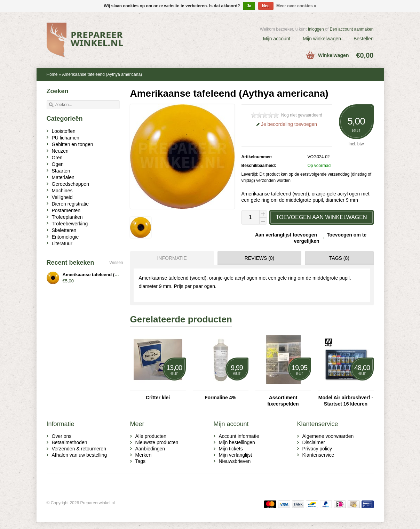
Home (52, 74)
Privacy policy (317, 449)
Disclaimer (314, 442)
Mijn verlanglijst (236, 455)
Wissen (116, 263)
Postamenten (66, 210)
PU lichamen (66, 138)
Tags (141, 461)
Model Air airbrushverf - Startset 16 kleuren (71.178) (346, 401)
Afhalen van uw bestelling (80, 455)
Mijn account (277, 39)
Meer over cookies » (296, 6)
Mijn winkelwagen (322, 39)
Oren (57, 158)
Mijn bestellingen (237, 442)
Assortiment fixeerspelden (283, 401)
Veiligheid (62, 197)
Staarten (61, 171)
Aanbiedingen (150, 449)
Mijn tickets (231, 449)
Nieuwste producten (157, 442)
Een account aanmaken (351, 29)
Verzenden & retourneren (79, 449)
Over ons (62, 436)
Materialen (63, 177)
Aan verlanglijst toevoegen (284, 235)
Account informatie (239, 436)
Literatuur (62, 243)
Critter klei (158, 398)
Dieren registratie (70, 204)
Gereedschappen (70, 184)
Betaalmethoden (70, 442)
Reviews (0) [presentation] (260, 258)
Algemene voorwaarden (328, 436)
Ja (249, 6)
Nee (266, 6)
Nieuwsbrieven (235, 461)
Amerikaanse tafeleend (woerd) (96, 275)
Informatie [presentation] (172, 258)
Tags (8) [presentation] (339, 258)
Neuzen (60, 151)
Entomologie (65, 237)
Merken (144, 455)
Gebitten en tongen (73, 144)
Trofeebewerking (70, 224)
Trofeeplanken (67, 217)
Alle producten (151, 436)
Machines (62, 191)
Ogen (58, 164)
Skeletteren (64, 230)
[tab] (170, 258)
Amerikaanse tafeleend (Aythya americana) (102, 74)
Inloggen (316, 29)
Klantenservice (318, 455)
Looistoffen (64, 131)
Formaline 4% (220, 398)
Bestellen (364, 39)
